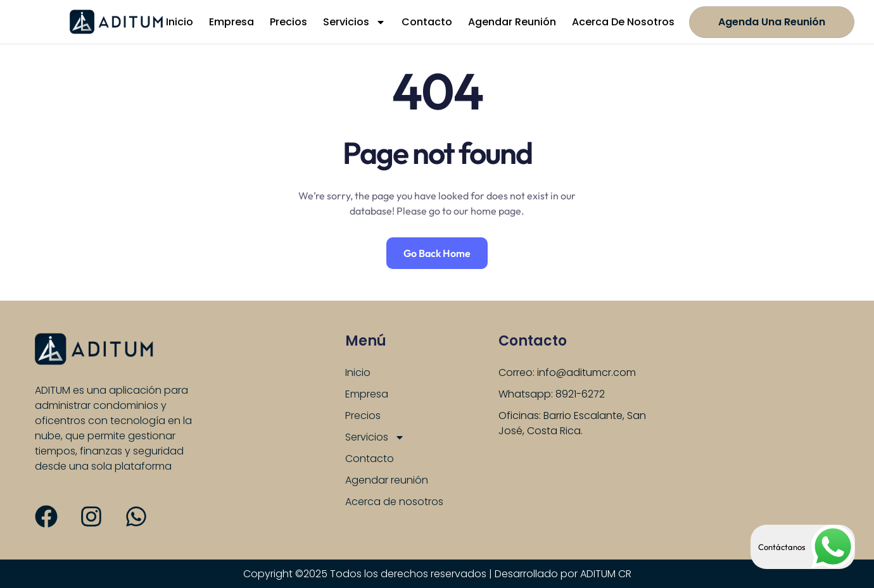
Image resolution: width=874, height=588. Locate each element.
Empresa (231, 22)
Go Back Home (437, 253)
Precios (288, 22)
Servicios (354, 22)
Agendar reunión (512, 22)
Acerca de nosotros (623, 22)
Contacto (427, 22)
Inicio (180, 22)
